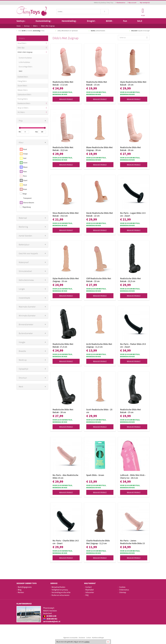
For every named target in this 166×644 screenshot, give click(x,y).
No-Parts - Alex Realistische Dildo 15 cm (65, 476)
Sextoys (21, 21)
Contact (89, 587)
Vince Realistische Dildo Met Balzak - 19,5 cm (66, 214)
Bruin (25, 189)
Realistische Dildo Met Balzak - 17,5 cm (63, 83)
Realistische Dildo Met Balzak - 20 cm (130, 149)
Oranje (25, 154)
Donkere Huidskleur (25, 58)
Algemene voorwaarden (70, 638)
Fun (125, 21)
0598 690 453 (50, 619)
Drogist (91, 21)
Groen (25, 163)
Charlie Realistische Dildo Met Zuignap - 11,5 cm (98, 542)
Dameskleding (44, 21)
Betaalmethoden (58, 587)
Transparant (27, 198)
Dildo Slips (21, 48)
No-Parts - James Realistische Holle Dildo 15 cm (132, 542)
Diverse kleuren (29, 203)
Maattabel (90, 590)
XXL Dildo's (21, 112)
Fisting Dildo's (22, 81)
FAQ (87, 595)
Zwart (25, 180)
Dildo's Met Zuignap (25, 52)
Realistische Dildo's (24, 103)
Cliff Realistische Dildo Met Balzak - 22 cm (99, 280)
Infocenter (90, 592)
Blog (20, 590)
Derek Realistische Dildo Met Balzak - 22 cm (100, 214)
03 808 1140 (50, 616)
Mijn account (132, 3)
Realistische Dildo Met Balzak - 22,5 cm (63, 149)
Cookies (122, 587)
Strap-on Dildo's (23, 108)
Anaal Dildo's (22, 43)
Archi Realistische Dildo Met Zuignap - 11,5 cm (99, 345)
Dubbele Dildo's (23, 77)
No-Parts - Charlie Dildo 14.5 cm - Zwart (66, 542)
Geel (25, 158)
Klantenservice (120, 3)
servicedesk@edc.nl (52, 621)
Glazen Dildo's (22, 86)
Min (20, 132)
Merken (21, 592)
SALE (140, 21)
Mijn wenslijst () (144, 3)
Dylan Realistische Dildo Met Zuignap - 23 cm (66, 280)
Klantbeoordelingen (98, 638)
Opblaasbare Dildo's (24, 94)
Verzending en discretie (61, 592)
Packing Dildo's (23, 99)
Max (37, 132)
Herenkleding (69, 21)
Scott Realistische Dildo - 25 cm (99, 411)
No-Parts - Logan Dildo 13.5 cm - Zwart (133, 214)
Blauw (25, 167)
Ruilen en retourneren (60, 595)
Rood (25, 149)
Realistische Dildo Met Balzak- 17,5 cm (63, 345)
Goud (25, 185)
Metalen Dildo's (23, 90)
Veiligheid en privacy (60, 590)
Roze (25, 176)
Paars (25, 172)
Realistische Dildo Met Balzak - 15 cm (97, 83)
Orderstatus (124, 590)
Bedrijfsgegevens (25, 587)
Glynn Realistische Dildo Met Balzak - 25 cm (133, 83)
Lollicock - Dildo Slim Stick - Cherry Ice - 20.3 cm (133, 476)
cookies (87, 642)
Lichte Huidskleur (24, 62)
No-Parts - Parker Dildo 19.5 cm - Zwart (133, 345)
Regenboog (27, 207)
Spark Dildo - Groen (95, 475)
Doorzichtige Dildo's (26, 67)
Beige (25, 194)
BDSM (109, 21)
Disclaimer (82, 638)
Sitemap (123, 592)
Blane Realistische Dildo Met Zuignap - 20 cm (99, 149)
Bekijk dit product (66, 99)
